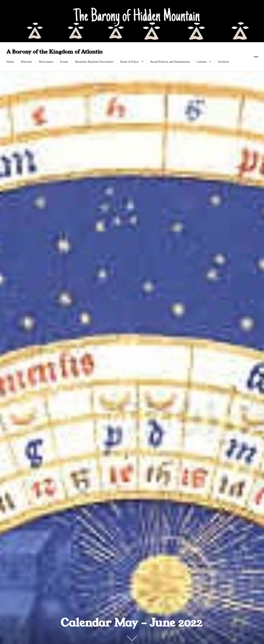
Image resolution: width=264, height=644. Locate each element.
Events (64, 62)
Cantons (202, 62)
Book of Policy (129, 62)
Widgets (256, 61)
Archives (223, 62)
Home (10, 62)
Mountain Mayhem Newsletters (94, 62)
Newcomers (46, 62)
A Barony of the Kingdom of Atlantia (55, 52)
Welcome (26, 62)
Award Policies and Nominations (170, 62)
